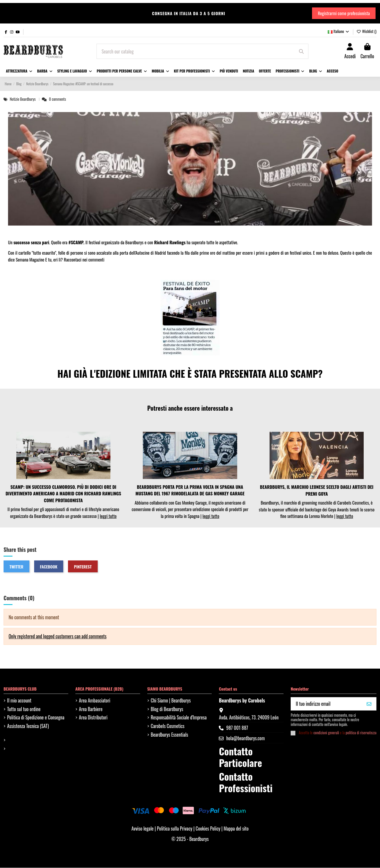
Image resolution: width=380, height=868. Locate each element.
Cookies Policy (209, 829)
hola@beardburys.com (246, 739)
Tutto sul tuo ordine (24, 709)
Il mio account (19, 701)
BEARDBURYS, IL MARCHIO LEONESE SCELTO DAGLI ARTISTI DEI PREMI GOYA (316, 490)
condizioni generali (326, 733)
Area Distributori (93, 718)
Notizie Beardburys (23, 99)
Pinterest (83, 567)
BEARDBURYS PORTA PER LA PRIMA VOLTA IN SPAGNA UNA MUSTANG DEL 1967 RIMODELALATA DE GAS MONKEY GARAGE (190, 490)
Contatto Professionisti (246, 783)
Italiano (339, 32)
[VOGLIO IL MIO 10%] (369, 704)
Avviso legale (143, 829)
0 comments (57, 99)
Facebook (49, 567)
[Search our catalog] (301, 52)
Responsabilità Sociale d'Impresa (179, 718)
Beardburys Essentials (170, 735)
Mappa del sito (236, 829)
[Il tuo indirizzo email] (327, 704)
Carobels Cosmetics (168, 726)
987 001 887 (237, 728)
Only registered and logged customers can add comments (58, 637)
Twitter (16, 567)
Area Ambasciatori (95, 701)
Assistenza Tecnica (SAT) (28, 726)
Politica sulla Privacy (175, 829)
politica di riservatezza (361, 733)
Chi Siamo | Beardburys (171, 701)
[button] (75, 72)
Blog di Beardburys (167, 709)
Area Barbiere (91, 709)
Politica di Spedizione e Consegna (36, 718)
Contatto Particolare (240, 757)
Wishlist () (366, 32)
